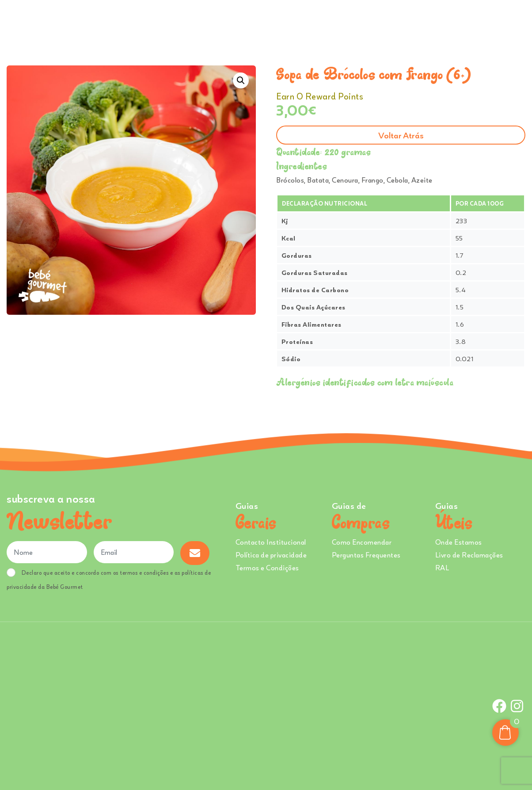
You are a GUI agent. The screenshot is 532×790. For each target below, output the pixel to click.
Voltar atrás (401, 135)
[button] (241, 80)
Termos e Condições (267, 568)
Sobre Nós (296, 22)
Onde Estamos (436, 22)
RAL (442, 568)
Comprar (211, 22)
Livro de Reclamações (469, 555)
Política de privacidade (271, 555)
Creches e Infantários (366, 22)
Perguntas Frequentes (366, 555)
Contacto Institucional (271, 542)
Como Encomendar (362, 542)
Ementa (255, 22)
